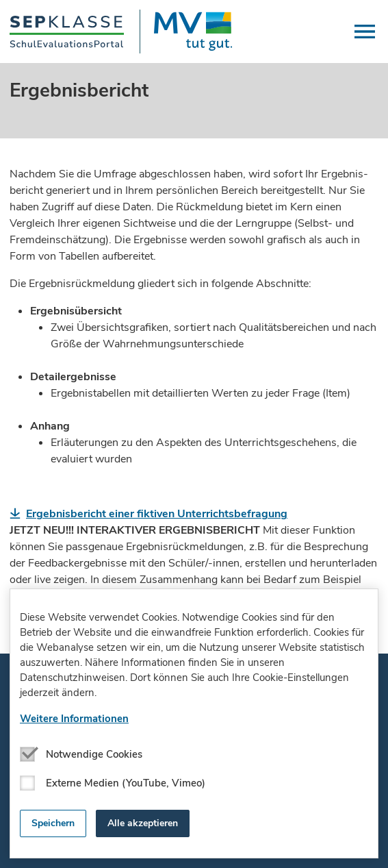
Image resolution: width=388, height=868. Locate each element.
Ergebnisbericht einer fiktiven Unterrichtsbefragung (157, 514)
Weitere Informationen (74, 719)
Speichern (53, 823)
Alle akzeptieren (143, 823)
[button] (365, 32)
